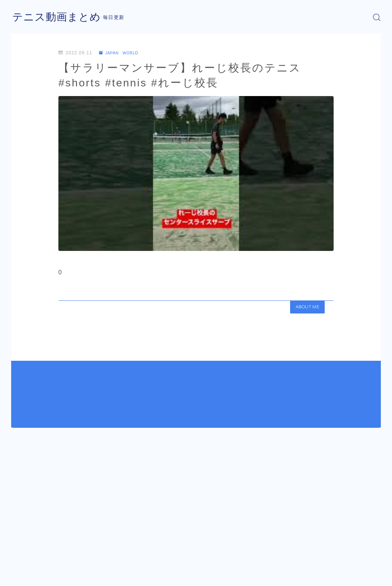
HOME (20, 555)
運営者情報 (23, 577)
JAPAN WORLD (122, 53)
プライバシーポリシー (74, 577)
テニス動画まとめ (60, 17)
